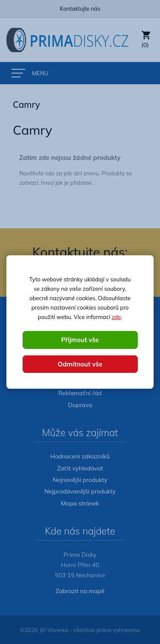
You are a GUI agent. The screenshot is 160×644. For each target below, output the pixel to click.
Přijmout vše (80, 340)
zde (116, 317)
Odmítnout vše (80, 364)
